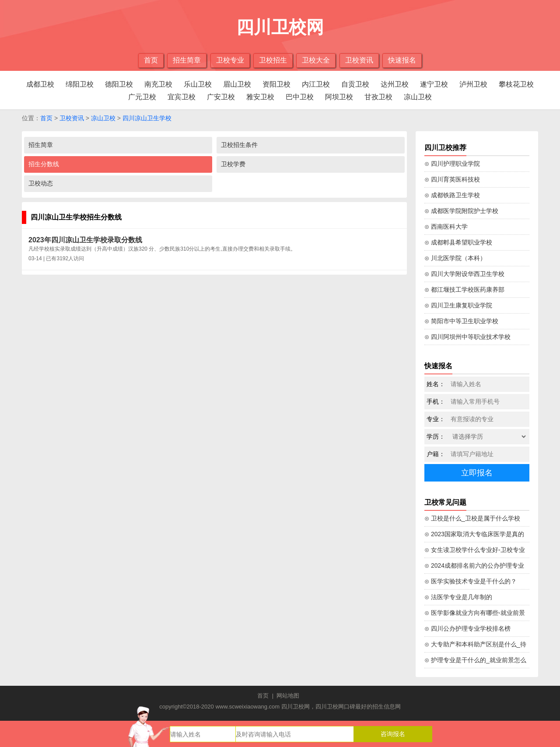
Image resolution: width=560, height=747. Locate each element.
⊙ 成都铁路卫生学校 (452, 195)
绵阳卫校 (80, 84)
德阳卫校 (119, 84)
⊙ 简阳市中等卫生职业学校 (461, 321)
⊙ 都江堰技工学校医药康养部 (464, 290)
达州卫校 (395, 84)
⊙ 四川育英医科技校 (452, 179)
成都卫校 (40, 84)
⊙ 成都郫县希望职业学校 (458, 242)
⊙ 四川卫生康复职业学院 (458, 305)
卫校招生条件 (239, 145)
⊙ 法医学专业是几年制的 (458, 597)
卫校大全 (316, 60)
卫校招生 (273, 60)
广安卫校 (221, 97)
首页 (151, 60)
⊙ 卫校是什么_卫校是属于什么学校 (472, 518)
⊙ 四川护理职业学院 (452, 164)
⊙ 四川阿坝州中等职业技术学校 (467, 337)
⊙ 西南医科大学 (446, 227)
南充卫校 (158, 84)
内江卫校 (316, 84)
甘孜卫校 (378, 97)
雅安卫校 (260, 97)
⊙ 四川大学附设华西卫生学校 (464, 274)
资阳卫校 (276, 84)
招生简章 (187, 60)
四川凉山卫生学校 (147, 118)
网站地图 (288, 696)
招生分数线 (44, 164)
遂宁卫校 (434, 84)
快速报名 (402, 60)
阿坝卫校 (339, 97)
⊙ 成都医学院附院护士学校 (461, 211)
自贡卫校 (355, 84)
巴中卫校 (300, 97)
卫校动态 (41, 183)
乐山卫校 (198, 84)
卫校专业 (230, 60)
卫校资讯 (359, 60)
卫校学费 (233, 164)
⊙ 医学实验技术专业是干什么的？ (471, 581)
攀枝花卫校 (516, 84)
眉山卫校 (237, 84)
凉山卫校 (418, 97)
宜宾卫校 (182, 97)
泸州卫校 (473, 84)
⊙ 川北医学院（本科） (455, 258)
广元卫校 (142, 97)
